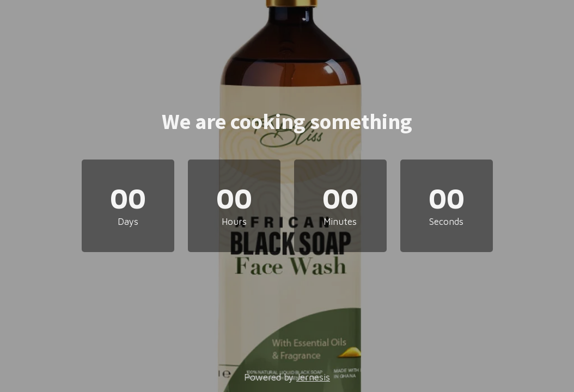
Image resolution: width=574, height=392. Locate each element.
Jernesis (313, 377)
